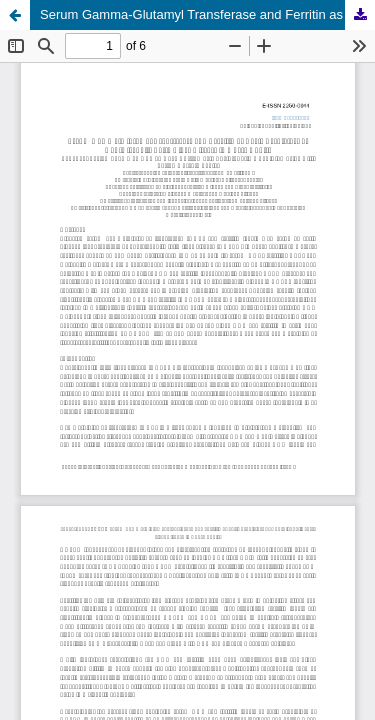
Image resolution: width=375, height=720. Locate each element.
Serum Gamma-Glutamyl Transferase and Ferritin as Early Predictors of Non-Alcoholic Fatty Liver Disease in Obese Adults (207, 14)
